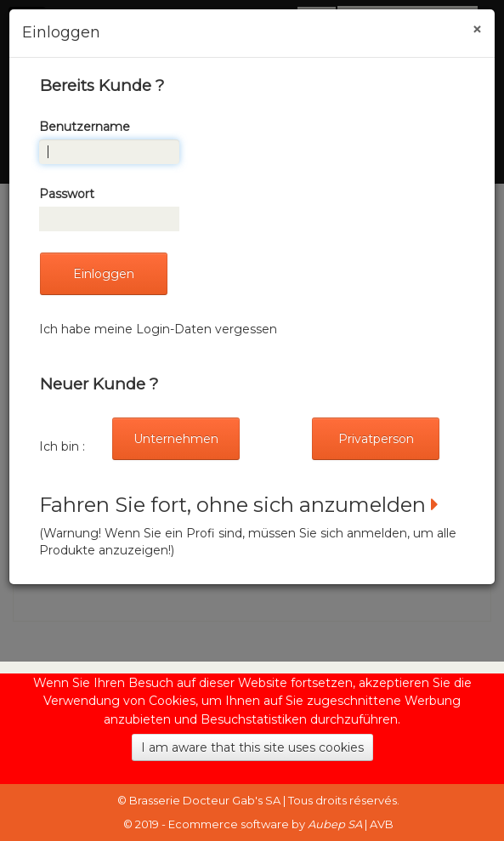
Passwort (67, 194)
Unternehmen (176, 439)
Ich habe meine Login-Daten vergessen (158, 329)
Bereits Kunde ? (102, 85)
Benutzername (85, 127)
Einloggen (104, 274)
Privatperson (376, 439)
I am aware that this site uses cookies (252, 747)
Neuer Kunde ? (99, 384)
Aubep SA (335, 824)
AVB (382, 824)
